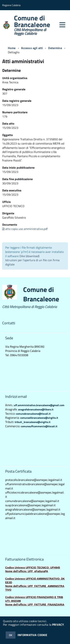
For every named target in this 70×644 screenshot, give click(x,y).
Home (12, 48)
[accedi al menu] (62, 25)
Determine (55, 48)
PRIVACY (58, 625)
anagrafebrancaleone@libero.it (36, 409)
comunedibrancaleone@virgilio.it (39, 418)
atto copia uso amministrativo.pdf (25, 229)
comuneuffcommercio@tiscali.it (39, 426)
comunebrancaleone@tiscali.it (33, 414)
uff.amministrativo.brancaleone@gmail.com (39, 405)
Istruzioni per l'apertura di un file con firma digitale (32, 262)
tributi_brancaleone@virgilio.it (33, 422)
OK (11, 635)
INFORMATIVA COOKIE (32, 635)
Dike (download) (29, 256)
